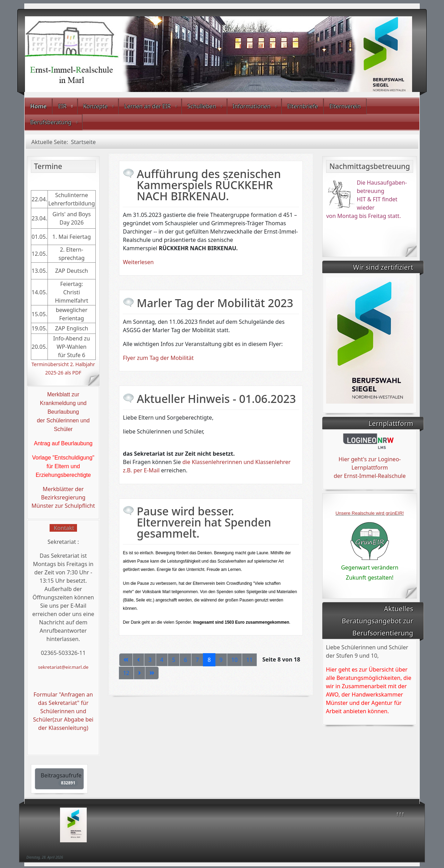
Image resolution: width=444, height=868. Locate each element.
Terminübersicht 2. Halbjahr (63, 364)
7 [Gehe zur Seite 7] (197, 660)
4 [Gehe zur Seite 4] (162, 660)
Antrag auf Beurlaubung (63, 443)
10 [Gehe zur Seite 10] (234, 660)
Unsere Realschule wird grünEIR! (370, 513)
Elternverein (345, 106)
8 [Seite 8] (209, 660)
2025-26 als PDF (63, 373)
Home (38, 106)
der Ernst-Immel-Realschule (370, 476)
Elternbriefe (302, 106)
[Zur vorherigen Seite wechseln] (138, 660)
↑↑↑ (400, 814)
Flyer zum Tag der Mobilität (158, 358)
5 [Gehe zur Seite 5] (174, 660)
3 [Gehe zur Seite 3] (150, 660)
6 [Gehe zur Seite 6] (185, 660)
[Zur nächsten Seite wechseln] (139, 673)
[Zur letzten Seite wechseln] (152, 673)
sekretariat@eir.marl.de (63, 667)
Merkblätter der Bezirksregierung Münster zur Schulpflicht (63, 497)
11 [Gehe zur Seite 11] (249, 660)
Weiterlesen (138, 262)
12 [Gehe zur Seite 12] (126, 673)
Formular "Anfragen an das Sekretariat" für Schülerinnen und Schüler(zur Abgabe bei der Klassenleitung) (63, 711)
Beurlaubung (63, 412)
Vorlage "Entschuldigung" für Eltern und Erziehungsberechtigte (63, 466)
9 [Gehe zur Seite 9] (221, 660)
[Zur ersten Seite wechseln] (126, 660)
